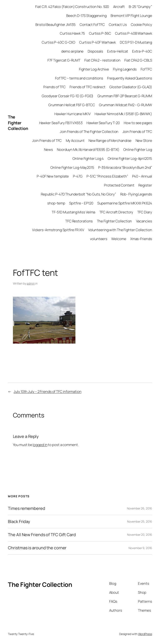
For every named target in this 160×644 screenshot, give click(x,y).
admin (31, 283)
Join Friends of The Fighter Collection (89, 132)
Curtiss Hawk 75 (72, 33)
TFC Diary (145, 212)
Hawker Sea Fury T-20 (103, 123)
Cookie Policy (141, 25)
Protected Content (119, 185)
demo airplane (72, 51)
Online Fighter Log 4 (88, 158)
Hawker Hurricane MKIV (72, 114)
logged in (40, 445)
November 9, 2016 (140, 548)
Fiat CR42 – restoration (102, 60)
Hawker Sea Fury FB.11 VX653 (61, 123)
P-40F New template (53, 176)
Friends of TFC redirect (87, 87)
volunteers (99, 239)
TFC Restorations (79, 221)
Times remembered (26, 508)
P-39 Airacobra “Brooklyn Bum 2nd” (125, 167)
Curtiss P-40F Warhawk (97, 42)
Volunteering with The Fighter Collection (120, 230)
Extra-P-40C (142, 51)
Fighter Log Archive (94, 69)
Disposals (95, 51)
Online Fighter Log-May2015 (72, 167)
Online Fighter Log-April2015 (130, 158)
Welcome (119, 239)
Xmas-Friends (141, 239)
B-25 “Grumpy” (140, 7)
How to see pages (138, 123)
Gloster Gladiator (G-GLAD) (131, 87)
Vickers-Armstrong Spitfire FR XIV (58, 230)
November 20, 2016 (139, 535)
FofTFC (146, 69)
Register (145, 185)
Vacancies (144, 221)
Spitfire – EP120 (81, 203)
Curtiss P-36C (100, 33)
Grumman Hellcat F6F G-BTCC (72, 105)
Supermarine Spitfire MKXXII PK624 (125, 203)
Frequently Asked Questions (129, 78)
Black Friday (19, 522)
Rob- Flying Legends (136, 194)
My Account (75, 141)
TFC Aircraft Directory (116, 212)
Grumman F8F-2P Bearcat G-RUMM (125, 96)
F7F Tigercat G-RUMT (64, 60)
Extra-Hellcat (118, 51)
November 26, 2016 (139, 508)
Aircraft (119, 7)
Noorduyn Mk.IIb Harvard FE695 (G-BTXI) (88, 149)
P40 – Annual (142, 176)
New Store (144, 141)
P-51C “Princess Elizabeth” (107, 176)
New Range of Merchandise (110, 141)
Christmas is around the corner (37, 548)
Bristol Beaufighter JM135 (56, 25)
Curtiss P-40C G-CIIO (58, 42)
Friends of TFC (55, 87)
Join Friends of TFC (137, 132)
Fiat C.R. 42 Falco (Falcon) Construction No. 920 (72, 7)
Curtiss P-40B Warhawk (134, 33)
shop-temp (56, 203)
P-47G (78, 176)
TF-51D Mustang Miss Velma (74, 212)
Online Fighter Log (138, 149)
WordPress (145, 634)
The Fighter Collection (18, 123)
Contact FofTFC (92, 25)
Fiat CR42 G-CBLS (138, 60)
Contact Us (118, 25)
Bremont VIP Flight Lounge (131, 16)
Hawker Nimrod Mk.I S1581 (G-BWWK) (123, 114)
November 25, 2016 (139, 521)
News (48, 149)
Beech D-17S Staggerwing (86, 16)
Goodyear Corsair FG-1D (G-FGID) (67, 96)
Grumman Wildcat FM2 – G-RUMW (125, 105)
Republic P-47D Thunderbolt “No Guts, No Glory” (78, 194)
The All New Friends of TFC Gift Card (42, 535)
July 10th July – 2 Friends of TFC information (47, 391)
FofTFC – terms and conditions (79, 78)
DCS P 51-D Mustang (136, 42)
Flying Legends (125, 69)
